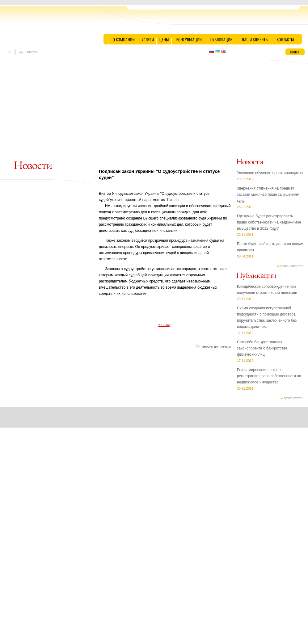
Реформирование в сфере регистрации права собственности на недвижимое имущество (269, 376)
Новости (32, 52)
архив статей (293, 398)
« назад (165, 325)
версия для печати (217, 346)
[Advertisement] (154, 111)
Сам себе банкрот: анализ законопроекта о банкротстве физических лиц (262, 348)
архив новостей (291, 266)
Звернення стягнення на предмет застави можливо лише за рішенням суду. (268, 194)
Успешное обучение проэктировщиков (270, 173)
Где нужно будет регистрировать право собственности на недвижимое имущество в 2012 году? (269, 222)
